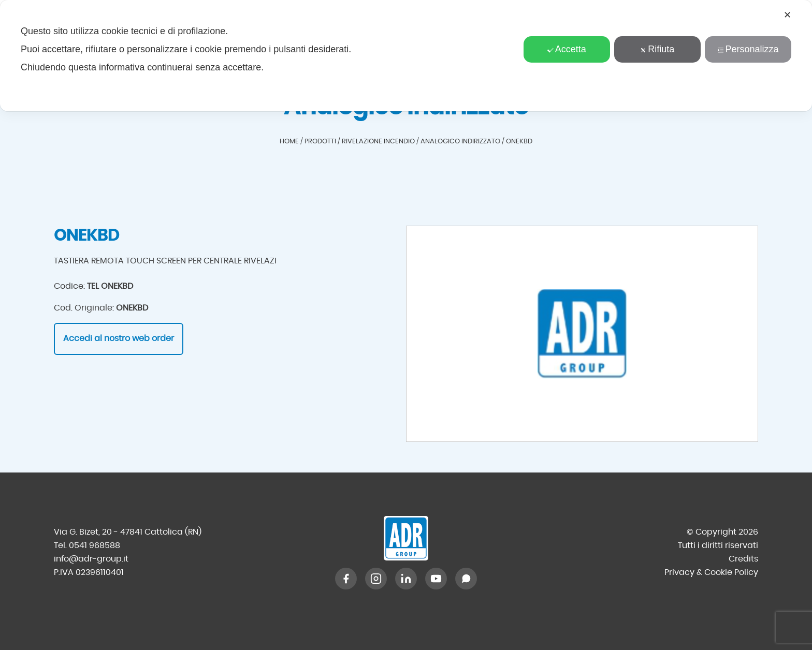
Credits (743, 559)
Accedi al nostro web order (119, 338)
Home (289, 142)
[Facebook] (346, 579)
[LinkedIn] (406, 579)
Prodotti (320, 142)
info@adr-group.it (91, 559)
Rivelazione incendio (378, 142)
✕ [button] (787, 15)
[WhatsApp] (466, 579)
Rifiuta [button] (657, 49)
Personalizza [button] (748, 49)
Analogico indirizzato (460, 142)
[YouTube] (436, 579)
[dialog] (406, 56)
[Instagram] (376, 579)
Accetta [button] (567, 49)
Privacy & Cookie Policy (711, 572)
